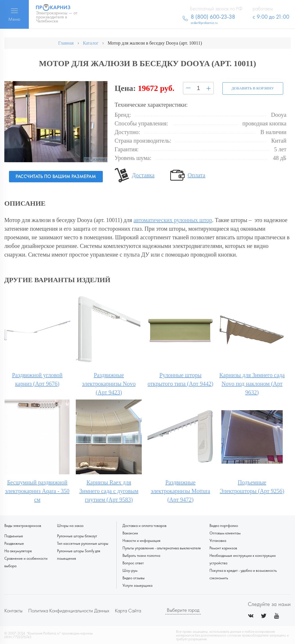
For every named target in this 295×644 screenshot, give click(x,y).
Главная (66, 43)
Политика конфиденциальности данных (69, 610)
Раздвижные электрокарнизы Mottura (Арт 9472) (180, 491)
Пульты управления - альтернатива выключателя (162, 548)
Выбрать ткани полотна (141, 555)
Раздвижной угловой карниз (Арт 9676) (37, 379)
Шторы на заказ (70, 525)
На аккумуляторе (18, 551)
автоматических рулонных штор (173, 220)
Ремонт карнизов (223, 548)
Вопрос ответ (133, 563)
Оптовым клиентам (225, 533)
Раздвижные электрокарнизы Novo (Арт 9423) (109, 383)
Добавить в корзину (251, 88)
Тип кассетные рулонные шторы (83, 543)
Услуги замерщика (137, 585)
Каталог (91, 43)
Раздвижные (14, 543)
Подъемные (14, 536)
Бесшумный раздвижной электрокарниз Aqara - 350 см (37, 491)
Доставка (143, 175)
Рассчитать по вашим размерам (56, 176)
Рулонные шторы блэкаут (77, 536)
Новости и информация (141, 540)
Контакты (13, 610)
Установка (218, 540)
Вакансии (130, 533)
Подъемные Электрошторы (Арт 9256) (252, 486)
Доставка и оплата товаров (144, 525)
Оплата (196, 175)
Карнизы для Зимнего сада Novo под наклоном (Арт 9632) (252, 383)
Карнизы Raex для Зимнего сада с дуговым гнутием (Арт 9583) (109, 491)
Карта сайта (128, 610)
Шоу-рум (130, 570)
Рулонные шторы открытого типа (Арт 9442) (180, 379)
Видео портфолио (224, 525)
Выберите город (183, 610)
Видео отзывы (134, 578)
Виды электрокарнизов (23, 525)
